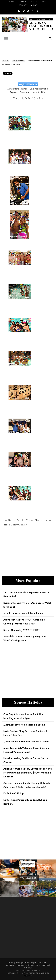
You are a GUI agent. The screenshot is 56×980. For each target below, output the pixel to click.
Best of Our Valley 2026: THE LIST (21, 630)
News (45, 1)
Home (11, 1)
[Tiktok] (28, 11)
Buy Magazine (40, 963)
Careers (45, 965)
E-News (34, 5)
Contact (34, 1)
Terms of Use (35, 965)
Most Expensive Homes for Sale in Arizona (26, 741)
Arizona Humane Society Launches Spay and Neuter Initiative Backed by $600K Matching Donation (28, 773)
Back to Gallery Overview (16, 525)
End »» (48, 520)
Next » (38, 520)
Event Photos (19, 61)
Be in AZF (23, 5)
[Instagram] (32, 11)
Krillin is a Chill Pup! (14, 793)
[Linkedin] (37, 11)
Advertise (22, 1)
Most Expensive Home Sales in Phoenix (24, 613)
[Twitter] (24, 11)
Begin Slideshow (28, 84)
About (18, 963)
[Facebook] (19, 11)
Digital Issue (27, 963)
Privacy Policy (22, 965)
